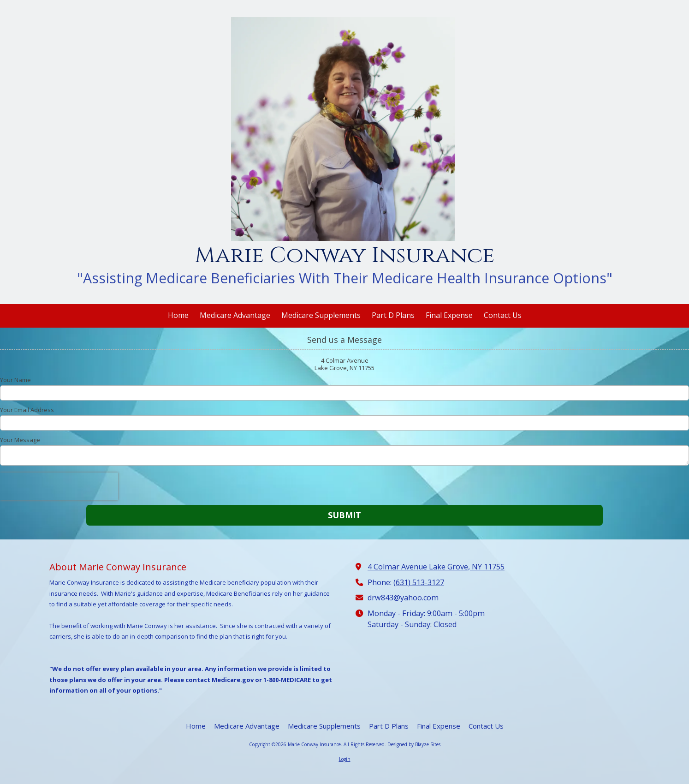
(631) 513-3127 (419, 582)
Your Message (20, 440)
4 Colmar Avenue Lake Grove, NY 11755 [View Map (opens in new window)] (436, 567)
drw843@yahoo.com (403, 598)
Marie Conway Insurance (344, 255)
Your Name (15, 380)
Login (345, 759)
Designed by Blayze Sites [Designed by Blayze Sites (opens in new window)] (414, 744)
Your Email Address (27, 410)
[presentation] (59, 486)
